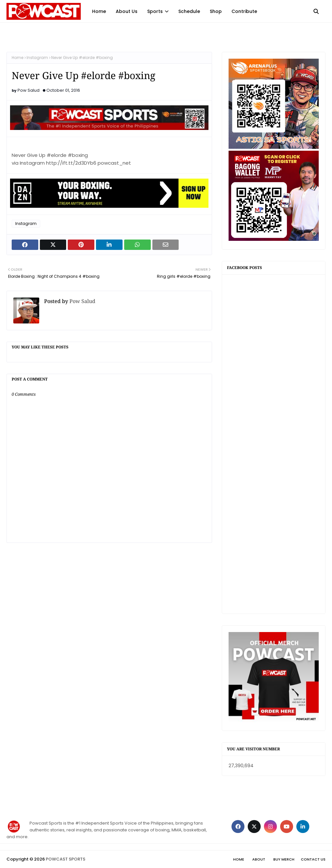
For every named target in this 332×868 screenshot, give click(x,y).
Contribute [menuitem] (244, 11)
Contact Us (313, 859)
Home (18, 58)
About (259, 859)
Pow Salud (29, 90)
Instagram (37, 58)
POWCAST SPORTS (65, 859)
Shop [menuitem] (216, 11)
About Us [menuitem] (127, 11)
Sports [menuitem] (155, 11)
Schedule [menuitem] (189, 11)
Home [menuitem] (99, 11)
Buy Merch (284, 859)
